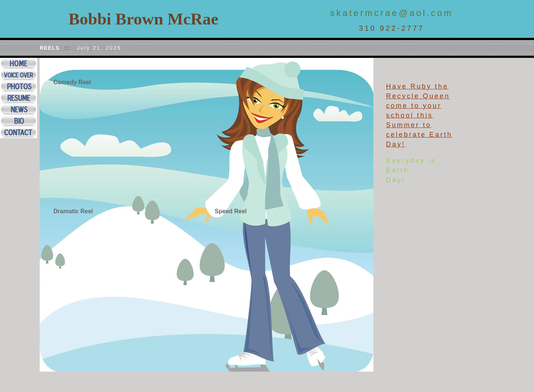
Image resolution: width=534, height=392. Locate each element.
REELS (50, 48)
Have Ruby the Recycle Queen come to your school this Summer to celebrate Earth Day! (419, 115)
